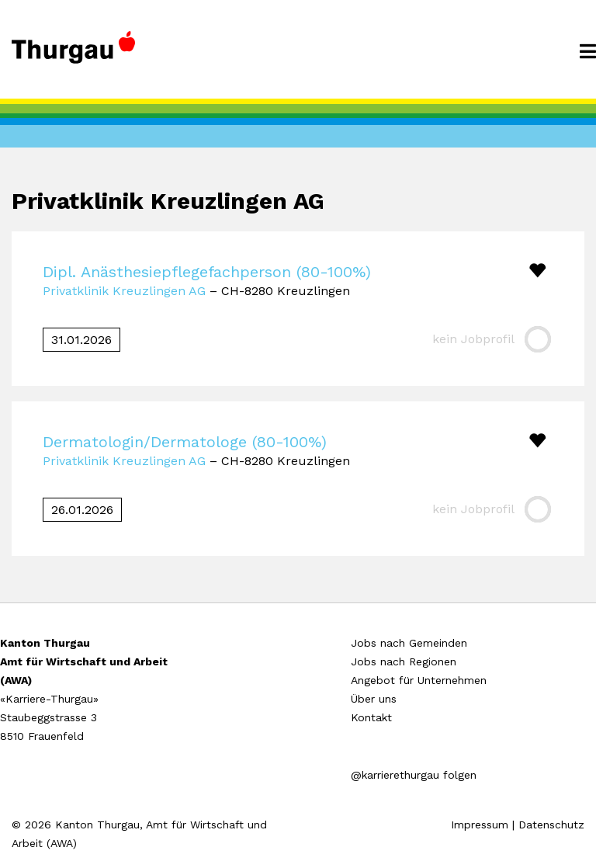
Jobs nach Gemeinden (409, 643)
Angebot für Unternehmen (419, 680)
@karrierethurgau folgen (414, 775)
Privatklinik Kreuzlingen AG (124, 291)
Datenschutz (551, 825)
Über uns (374, 699)
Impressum (480, 825)
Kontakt (371, 717)
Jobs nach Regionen (404, 661)
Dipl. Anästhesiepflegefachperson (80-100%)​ (207, 272)
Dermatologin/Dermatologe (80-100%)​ (185, 442)
